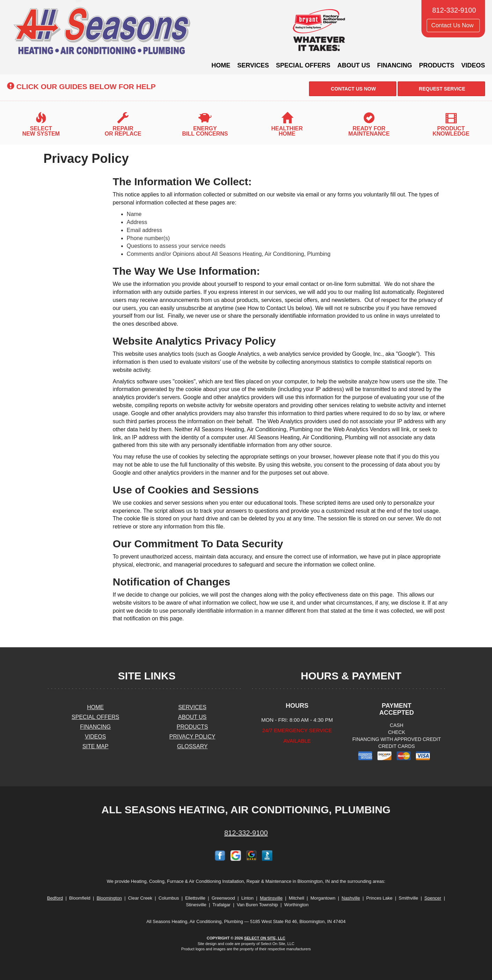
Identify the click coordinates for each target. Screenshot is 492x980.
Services (253, 65)
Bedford (55, 898)
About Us (354, 65)
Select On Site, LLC (265, 938)
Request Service (442, 89)
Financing (395, 65)
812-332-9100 (246, 833)
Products (437, 65)
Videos (473, 65)
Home (221, 65)
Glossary (192, 746)
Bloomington (109, 898)
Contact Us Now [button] (453, 25)
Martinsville (271, 898)
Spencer (433, 898)
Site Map (96, 746)
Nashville (351, 898)
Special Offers (303, 65)
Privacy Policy (192, 737)
